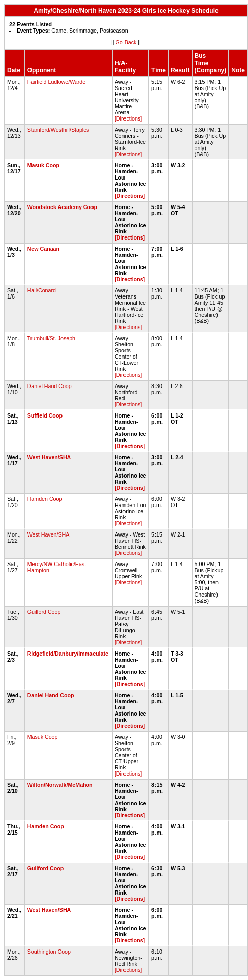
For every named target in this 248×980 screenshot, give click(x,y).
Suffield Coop (45, 415)
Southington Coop (49, 952)
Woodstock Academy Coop (62, 207)
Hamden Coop (45, 499)
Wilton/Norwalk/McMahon (60, 785)
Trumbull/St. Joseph (51, 338)
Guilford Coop (44, 612)
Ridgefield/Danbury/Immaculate (68, 654)
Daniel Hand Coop (50, 386)
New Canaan (43, 249)
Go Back (126, 42)
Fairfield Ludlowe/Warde (57, 82)
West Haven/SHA (49, 457)
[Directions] (128, 118)
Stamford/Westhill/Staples (58, 130)
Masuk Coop (43, 165)
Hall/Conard (42, 290)
